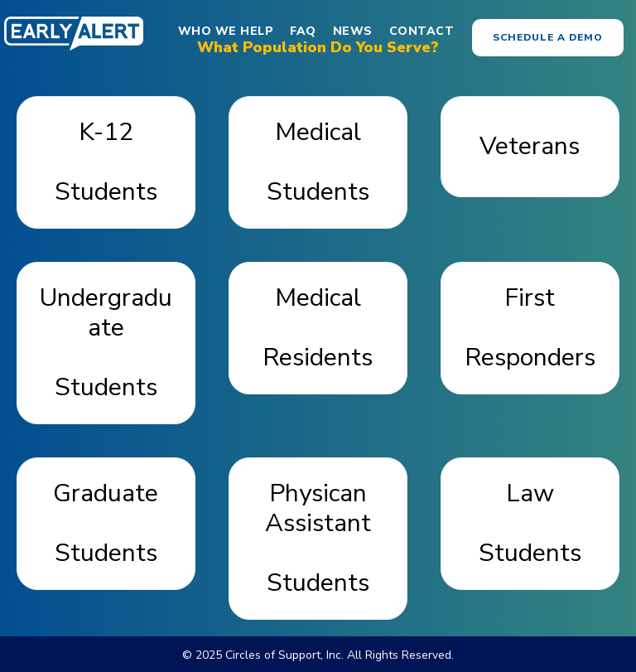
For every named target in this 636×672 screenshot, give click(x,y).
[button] (548, 38)
